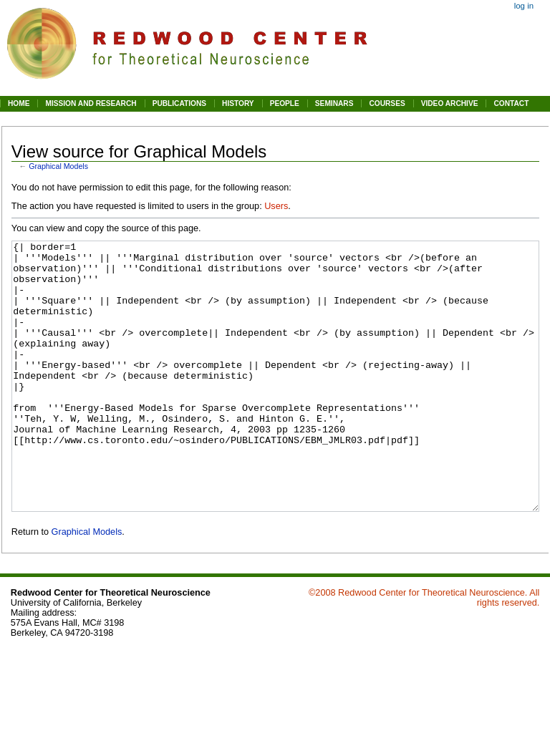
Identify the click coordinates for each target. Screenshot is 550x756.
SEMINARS (334, 103)
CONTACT (511, 103)
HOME (19, 103)
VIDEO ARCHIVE (450, 103)
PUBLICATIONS (179, 103)
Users (276, 206)
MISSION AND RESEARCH (91, 103)
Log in (524, 6)
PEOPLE (285, 103)
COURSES (387, 103)
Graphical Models (58, 166)
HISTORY (238, 103)
